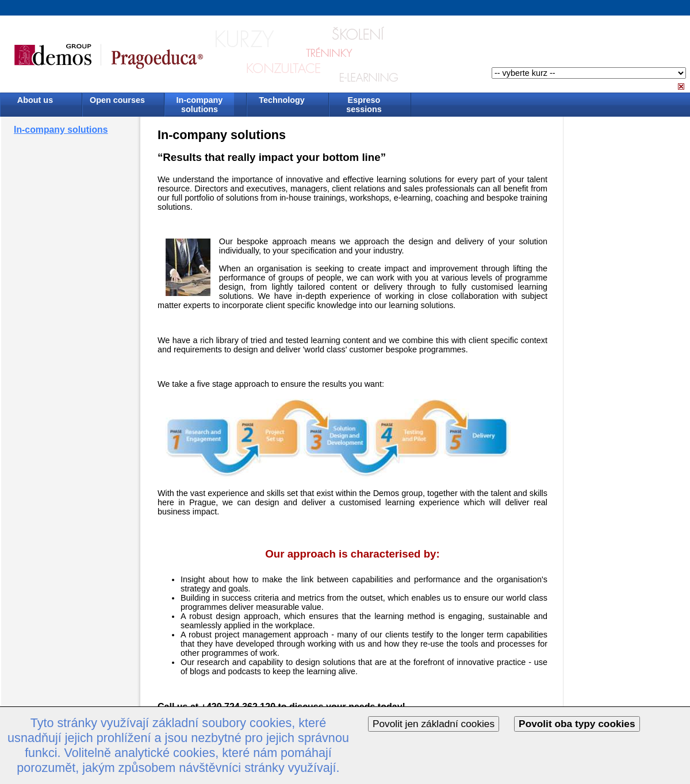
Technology (282, 100)
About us (35, 100)
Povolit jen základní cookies (434, 724)
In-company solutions (200, 105)
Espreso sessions (364, 105)
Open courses (117, 100)
